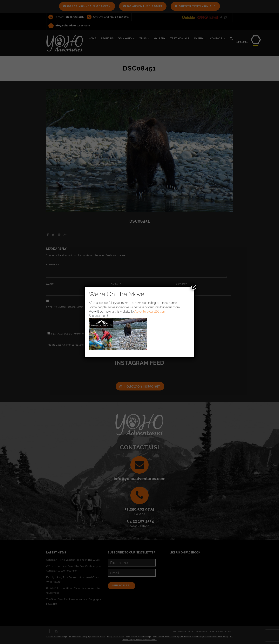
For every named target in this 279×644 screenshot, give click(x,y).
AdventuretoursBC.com (150, 312)
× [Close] (194, 287)
